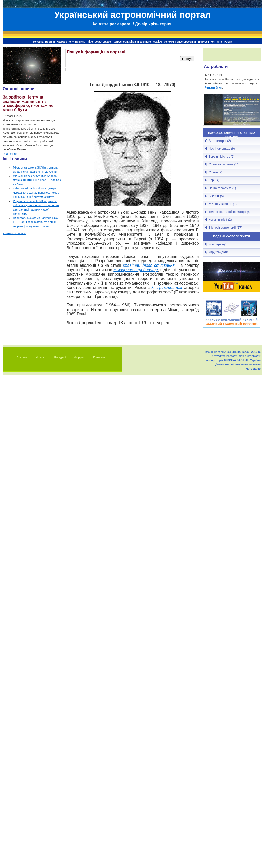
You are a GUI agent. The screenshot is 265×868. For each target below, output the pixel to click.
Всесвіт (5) (216, 196)
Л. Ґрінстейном (167, 288)
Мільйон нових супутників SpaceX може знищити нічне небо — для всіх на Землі (37, 180)
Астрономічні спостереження (178, 42)
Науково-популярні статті (73, 42)
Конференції (218, 244)
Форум (228, 42)
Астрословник (122, 42)
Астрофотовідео (101, 42)
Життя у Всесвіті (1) (223, 204)
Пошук (187, 59)
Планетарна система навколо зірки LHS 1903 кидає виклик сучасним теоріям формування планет (36, 222)
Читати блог (214, 88)
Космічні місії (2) (220, 220)
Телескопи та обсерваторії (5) (230, 212)
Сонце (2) (215, 172)
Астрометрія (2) (220, 141)
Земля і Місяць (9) (222, 157)
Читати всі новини (14, 233)
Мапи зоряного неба (145, 42)
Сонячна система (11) (224, 164)
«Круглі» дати (218, 252)
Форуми (80, 357)
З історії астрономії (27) (225, 228)
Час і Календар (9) (222, 149)
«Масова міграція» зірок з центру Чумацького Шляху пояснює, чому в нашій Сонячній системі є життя (36, 193)
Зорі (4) (214, 180)
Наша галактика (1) (222, 188)
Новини (50, 42)
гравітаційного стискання (149, 265)
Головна (38, 42)
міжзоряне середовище (136, 270)
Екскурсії (203, 42)
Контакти (216, 42)
